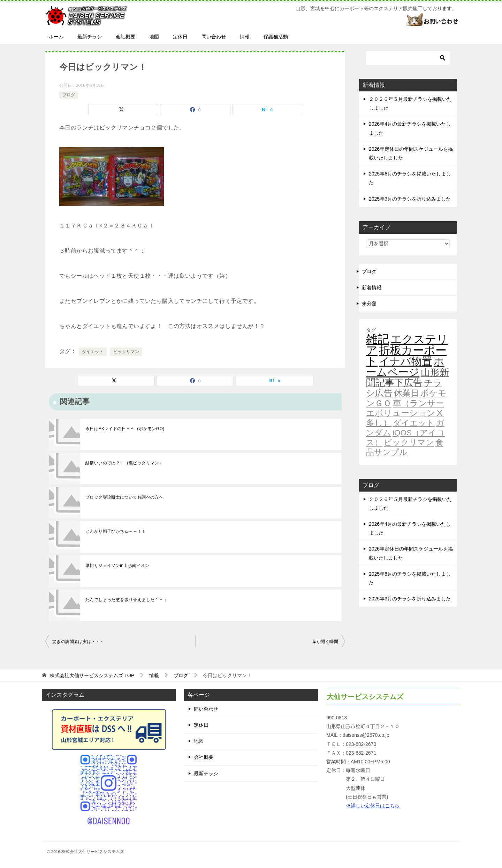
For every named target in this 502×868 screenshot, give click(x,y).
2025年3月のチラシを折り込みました (410, 199)
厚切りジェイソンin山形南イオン (117, 566)
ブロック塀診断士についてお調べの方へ (124, 497)
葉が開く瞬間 (325, 642)
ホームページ (405, 367)
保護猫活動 (276, 37)
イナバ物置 (406, 361)
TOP (92, 675)
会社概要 (125, 37)
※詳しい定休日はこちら (373, 806)
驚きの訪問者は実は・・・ (78, 642)
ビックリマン (126, 352)
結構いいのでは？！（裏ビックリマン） (124, 463)
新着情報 (372, 287)
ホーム (56, 37)
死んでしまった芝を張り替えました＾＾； (127, 600)
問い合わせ (214, 37)
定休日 (180, 37)
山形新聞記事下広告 (408, 378)
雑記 (378, 339)
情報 (245, 37)
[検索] (408, 58)
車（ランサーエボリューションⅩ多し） (405, 413)
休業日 (406, 393)
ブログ (69, 95)
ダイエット (93, 352)
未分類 (369, 304)
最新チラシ (90, 37)
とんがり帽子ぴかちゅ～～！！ (116, 531)
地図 (154, 37)
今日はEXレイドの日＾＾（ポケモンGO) (125, 429)
